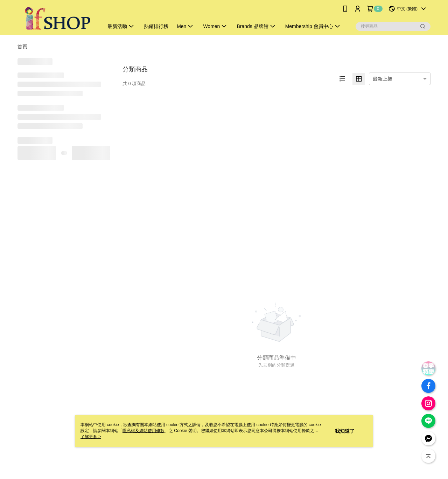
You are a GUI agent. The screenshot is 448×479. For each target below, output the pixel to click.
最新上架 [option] (383, 79)
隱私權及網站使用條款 (143, 431)
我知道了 (345, 431)
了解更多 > (91, 437)
